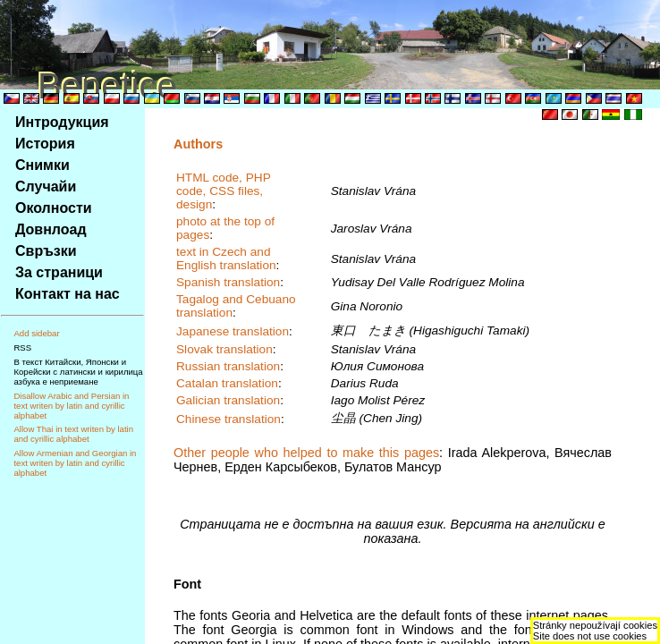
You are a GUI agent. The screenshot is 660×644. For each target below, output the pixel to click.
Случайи (46, 186)
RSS (22, 347)
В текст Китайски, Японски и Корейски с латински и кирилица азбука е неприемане (78, 372)
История (45, 144)
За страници (59, 272)
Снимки (42, 165)
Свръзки (46, 251)
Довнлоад (51, 229)
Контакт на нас (68, 294)
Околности (54, 208)
